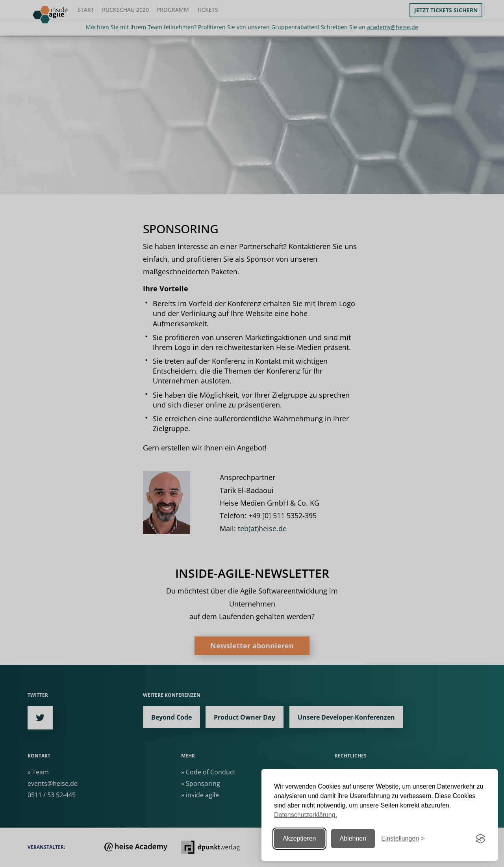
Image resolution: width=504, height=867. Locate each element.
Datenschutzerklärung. (306, 815)
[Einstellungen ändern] (403, 839)
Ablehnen (353, 838)
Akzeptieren (299, 838)
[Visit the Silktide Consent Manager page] (480, 839)
